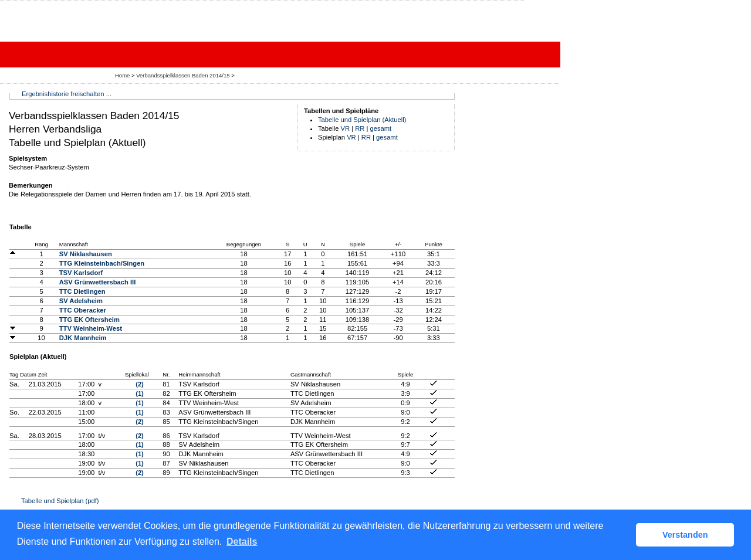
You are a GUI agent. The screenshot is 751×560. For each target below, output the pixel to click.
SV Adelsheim (81, 301)
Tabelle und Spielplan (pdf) (60, 501)
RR (360, 128)
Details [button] (242, 542)
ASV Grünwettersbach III (98, 282)
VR (346, 128)
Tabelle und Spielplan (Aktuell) (362, 120)
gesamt (381, 128)
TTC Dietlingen (82, 291)
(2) (140, 384)
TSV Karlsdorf (81, 273)
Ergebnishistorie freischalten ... (67, 94)
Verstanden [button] (685, 535)
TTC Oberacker (83, 310)
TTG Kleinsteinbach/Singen (102, 263)
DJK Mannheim (83, 338)
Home (122, 75)
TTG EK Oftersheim (89, 320)
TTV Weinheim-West (91, 328)
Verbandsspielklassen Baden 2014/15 (184, 75)
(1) (140, 393)
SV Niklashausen (86, 254)
